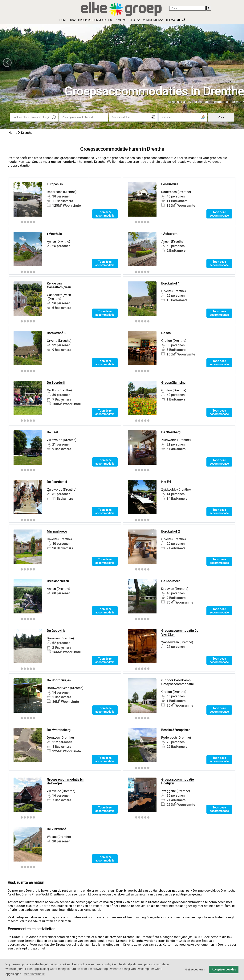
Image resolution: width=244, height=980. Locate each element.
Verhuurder (153, 20)
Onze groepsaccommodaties (91, 20)
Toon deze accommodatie (105, 214)
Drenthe (27, 133)
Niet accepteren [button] (195, 970)
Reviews (121, 20)
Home (63, 20)
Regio (135, 20)
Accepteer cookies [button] (224, 970)
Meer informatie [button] (34, 974)
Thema (170, 20)
